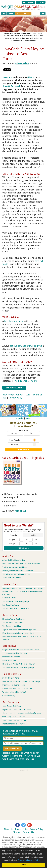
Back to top (8, 395)
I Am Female (23, 440)
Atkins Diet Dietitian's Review (14, 560)
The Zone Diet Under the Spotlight (16, 601)
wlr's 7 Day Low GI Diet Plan (14, 717)
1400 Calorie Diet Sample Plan (14, 720)
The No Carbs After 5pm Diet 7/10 (16, 608)
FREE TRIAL (28, 2)
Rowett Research (11, 86)
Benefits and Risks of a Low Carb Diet (17, 689)
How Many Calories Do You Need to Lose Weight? (22, 681)
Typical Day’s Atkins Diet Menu (14, 567)
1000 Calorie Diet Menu (12, 706)
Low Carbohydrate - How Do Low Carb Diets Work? (23, 588)
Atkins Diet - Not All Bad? (12, 578)
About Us (8, 829)
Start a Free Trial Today (17, 362)
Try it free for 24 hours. (25, 381)
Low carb (7, 77)
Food (11, 13)
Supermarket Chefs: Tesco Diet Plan (16, 710)
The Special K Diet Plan (12, 626)
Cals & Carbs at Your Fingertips (23, 458)
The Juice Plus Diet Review (13, 622)
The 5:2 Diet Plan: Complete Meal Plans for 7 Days (22, 713)
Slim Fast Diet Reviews (11, 657)
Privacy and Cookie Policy (29, 860)
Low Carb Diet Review (11, 605)
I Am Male (23, 444)
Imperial (20, 418)
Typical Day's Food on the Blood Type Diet (19, 630)
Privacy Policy (15, 398)
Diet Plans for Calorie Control (14, 685)
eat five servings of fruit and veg (26, 346)
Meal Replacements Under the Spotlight (18, 633)
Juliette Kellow (22, 63)
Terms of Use (21, 829)
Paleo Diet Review (9, 598)
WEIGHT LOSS (23, 395)
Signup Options (23, 13)
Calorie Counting (9, 696)
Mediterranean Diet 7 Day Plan (14, 724)
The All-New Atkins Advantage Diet (16, 574)
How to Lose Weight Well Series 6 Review (18, 664)
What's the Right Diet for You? (14, 692)
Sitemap (17, 832)
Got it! (24, 865)
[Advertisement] (23, 795)
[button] (14, 535)
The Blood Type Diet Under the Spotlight (18, 667)
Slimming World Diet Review (14, 619)
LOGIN (41, 2)
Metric (29, 418)
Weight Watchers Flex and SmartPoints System (21, 650)
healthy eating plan (14, 321)
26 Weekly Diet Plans (11, 678)
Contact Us (28, 832)
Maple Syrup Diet (9, 660)
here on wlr (20, 511)
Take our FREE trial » (14, 388)
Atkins (31, 77)
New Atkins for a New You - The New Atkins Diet (21, 564)
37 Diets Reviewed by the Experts (15, 653)
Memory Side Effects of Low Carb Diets (18, 571)
